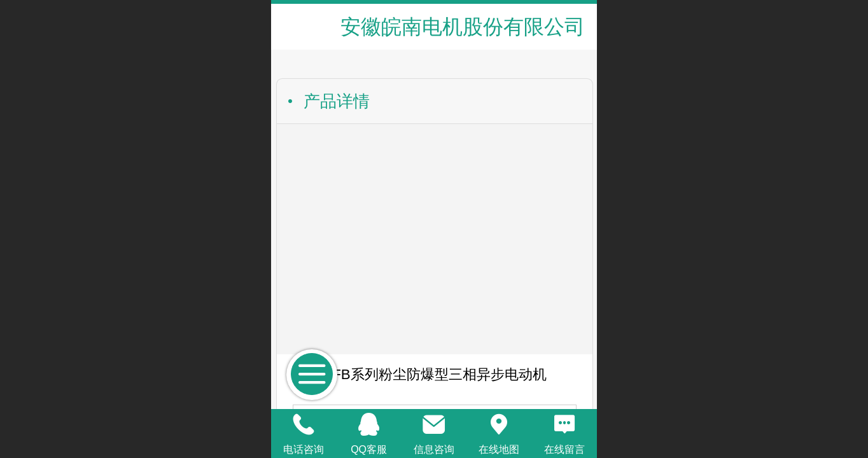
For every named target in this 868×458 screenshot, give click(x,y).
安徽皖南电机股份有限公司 (463, 27)
